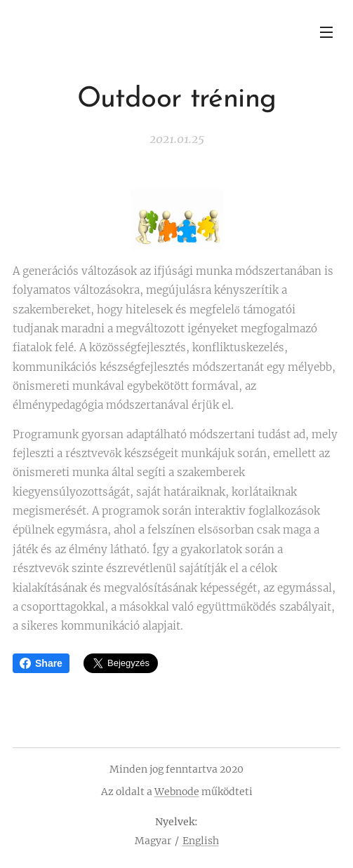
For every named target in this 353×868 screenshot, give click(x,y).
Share (41, 663)
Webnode (177, 792)
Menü (326, 32)
